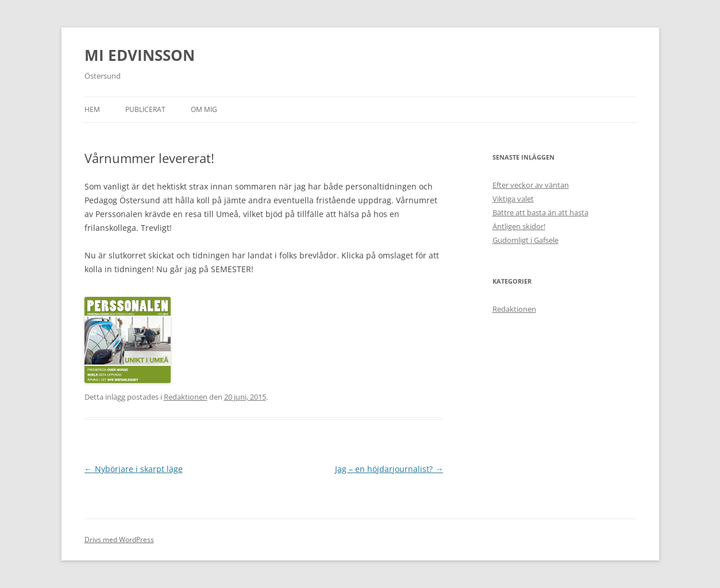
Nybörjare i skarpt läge (134, 469)
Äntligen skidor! (519, 226)
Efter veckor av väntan (531, 185)
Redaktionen (186, 397)
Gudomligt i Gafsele (525, 240)
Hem (92, 109)
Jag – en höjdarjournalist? (389, 469)
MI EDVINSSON (140, 55)
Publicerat (145, 109)
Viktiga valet (513, 199)
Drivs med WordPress (119, 539)
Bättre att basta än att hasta (540, 212)
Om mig (204, 109)
